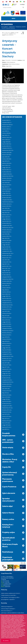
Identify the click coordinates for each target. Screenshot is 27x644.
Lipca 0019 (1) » (6, 429)
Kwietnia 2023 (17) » (7, 215)
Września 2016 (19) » (7, 384)
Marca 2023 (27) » (6, 217)
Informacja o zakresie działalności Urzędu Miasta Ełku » (13, 614)
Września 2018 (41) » (7, 333)
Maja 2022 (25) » (6, 238)
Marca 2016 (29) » (6, 397)
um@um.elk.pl (8, 584)
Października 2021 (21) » (8, 253)
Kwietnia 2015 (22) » (7, 421)
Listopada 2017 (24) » (7, 354)
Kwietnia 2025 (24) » (7, 163)
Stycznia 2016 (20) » (7, 401)
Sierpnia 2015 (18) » (7, 412)
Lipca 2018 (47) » (6, 337)
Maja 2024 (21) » (6, 187)
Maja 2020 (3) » (6, 290)
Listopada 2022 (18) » (7, 225)
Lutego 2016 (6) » (6, 399)
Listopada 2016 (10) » (7, 380)
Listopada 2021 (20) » (7, 251)
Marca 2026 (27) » (6, 140)
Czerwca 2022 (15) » (7, 236)
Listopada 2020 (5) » (7, 277)
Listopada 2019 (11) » (7, 303)
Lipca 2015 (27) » (6, 414)
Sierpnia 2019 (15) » (7, 309)
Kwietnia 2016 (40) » (7, 395)
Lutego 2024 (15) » (6, 193)
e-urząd (22, 4)
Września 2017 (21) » (7, 359)
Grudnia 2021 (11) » (7, 249)
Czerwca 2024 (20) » (7, 185)
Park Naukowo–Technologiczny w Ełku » (10, 597)
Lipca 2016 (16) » (6, 389)
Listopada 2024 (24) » (7, 174)
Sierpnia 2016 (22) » (7, 386)
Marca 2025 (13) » (6, 165)
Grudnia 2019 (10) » (7, 301)
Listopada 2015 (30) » (7, 406)
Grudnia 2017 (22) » (7, 352)
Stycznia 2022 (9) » (6, 247)
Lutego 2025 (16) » (6, 168)
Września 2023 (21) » (7, 204)
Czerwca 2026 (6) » (6, 133)
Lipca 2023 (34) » (6, 208)
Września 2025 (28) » (7, 153)
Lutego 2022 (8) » (6, 245)
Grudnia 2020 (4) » (6, 275)
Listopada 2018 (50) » (7, 328)
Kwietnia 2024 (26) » (7, 189)
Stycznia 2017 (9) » (6, 376)
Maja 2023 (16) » (6, 213)
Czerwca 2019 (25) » (7, 313)
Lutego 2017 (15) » (6, 374)
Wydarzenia (12, 27)
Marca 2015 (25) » (6, 423)
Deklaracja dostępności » (7, 607)
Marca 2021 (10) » (6, 268)
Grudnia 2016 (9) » (6, 378)
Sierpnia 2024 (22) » (7, 180)
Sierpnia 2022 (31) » (7, 232)
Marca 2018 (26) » (6, 346)
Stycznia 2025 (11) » (7, 170)
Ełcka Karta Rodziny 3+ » (7, 611)
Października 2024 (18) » (8, 176)
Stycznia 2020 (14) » (7, 298)
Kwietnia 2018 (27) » (7, 343)
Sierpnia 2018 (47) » (7, 335)
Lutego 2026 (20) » (6, 142)
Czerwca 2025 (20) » (7, 159)
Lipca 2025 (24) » (6, 157)
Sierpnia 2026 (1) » (6, 129)
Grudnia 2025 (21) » (7, 146)
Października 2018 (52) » (8, 331)
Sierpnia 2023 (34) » (7, 206)
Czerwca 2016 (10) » (7, 391)
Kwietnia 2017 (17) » (7, 369)
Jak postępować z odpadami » (8, 599)
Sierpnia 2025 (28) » (7, 155)
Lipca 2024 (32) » (6, 183)
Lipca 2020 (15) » (6, 285)
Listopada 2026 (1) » (7, 122)
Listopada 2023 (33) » (7, 200)
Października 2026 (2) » (7, 125)
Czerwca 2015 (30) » (7, 416)
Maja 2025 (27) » (6, 161)
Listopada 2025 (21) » (7, 148)
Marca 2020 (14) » (6, 294)
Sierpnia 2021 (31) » (7, 258)
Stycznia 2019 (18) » (7, 324)
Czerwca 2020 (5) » (6, 288)
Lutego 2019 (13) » (6, 322)
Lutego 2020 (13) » (6, 296)
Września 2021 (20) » (7, 255)
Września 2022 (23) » (7, 230)
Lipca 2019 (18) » (6, 311)
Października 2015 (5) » (7, 408)
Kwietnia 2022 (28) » (7, 240)
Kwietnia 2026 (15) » (7, 137)
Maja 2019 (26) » (6, 316)
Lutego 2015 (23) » (6, 425)
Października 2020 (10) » (8, 279)
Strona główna (5, 27)
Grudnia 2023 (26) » (7, 198)
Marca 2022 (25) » (6, 243)
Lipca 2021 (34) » (6, 260)
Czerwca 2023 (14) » (7, 210)
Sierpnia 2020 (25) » (7, 283)
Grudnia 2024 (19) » (7, 172)
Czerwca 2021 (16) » (7, 262)
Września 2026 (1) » (7, 127)
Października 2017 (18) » (8, 356)
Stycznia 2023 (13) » (7, 221)
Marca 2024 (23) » (6, 191)
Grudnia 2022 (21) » (7, 223)
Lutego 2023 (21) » (6, 219)
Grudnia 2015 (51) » (7, 404)
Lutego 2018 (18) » (6, 348)
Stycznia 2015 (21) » (7, 427)
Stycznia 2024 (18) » (7, 195)
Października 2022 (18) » (8, 228)
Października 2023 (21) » (8, 202)
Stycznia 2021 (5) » (6, 273)
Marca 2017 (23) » (6, 371)
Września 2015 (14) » (7, 410)
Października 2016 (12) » (8, 382)
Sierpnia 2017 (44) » (7, 361)
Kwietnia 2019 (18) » (7, 318)
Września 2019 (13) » (7, 307)
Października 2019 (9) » (7, 305)
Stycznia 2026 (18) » (7, 144)
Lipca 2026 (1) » (6, 131)
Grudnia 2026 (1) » (6, 120)
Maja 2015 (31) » (6, 419)
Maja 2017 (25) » (6, 367)
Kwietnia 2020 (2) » (7, 292)
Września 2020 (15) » (7, 281)
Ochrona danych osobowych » (8, 609)
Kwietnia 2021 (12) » (7, 266)
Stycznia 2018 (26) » (7, 350)
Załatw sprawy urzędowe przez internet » (11, 593)
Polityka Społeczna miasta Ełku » (9, 595)
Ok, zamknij (6, 641)
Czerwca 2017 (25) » (7, 365)
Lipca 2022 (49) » (6, 234)
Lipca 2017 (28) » (6, 363)
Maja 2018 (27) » (6, 341)
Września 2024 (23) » (7, 178)
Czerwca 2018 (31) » (7, 339)
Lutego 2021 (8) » (6, 270)
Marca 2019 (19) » (6, 320)
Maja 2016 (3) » (6, 393)
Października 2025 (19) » (8, 150)
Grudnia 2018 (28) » (7, 326)
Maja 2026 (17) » (6, 135)
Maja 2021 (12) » (6, 264)
